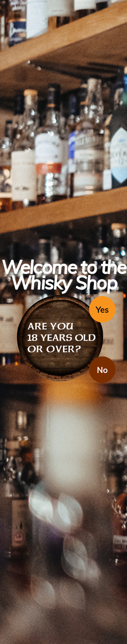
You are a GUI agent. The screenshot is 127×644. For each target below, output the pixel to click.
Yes (102, 310)
